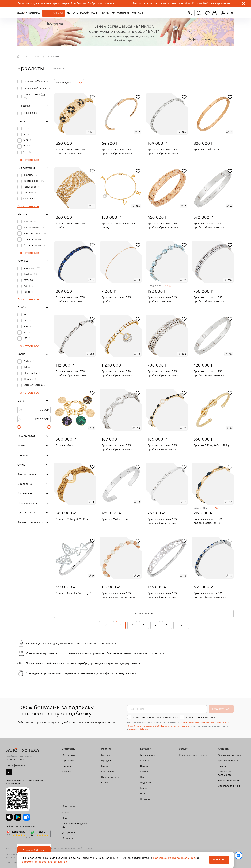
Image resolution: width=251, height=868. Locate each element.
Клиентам (109, 13)
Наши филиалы (16, 765)
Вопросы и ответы (229, 781)
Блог (65, 818)
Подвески (146, 783)
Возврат (223, 766)
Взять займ (69, 755)
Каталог (58, 13)
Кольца (144, 761)
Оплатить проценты (229, 755)
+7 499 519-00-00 (16, 760)
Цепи (143, 777)
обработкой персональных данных (45, 862)
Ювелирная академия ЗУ (75, 826)
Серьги (144, 766)
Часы (143, 794)
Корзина (215, 13)
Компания (124, 13)
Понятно (219, 860)
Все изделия (147, 755)
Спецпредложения (229, 786)
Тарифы (67, 766)
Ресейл (85, 13)
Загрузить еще (144, 614)
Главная (20, 57)
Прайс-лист (69, 761)
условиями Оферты (139, 729)
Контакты (68, 838)
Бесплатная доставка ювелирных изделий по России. (52, 3)
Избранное (207, 13)
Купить (105, 766)
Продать (106, 761)
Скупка (66, 772)
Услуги (96, 13)
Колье (144, 788)
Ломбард (73, 13)
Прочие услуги (110, 777)
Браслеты (146, 772)
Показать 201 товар (34, 850)
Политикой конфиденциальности (175, 858)
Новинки (145, 799)
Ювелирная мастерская (193, 755)
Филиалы (138, 13)
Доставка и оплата (229, 761)
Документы (69, 833)
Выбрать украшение (101, 3)
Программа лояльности (225, 773)
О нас (105, 783)
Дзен (9, 772)
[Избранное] (92, 97)
